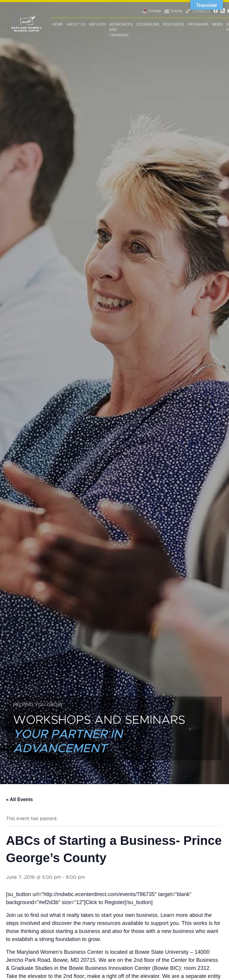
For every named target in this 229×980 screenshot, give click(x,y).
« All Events (19, 799)
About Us (76, 24)
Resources (174, 24)
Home (58, 24)
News (217, 24)
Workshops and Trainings (121, 30)
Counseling (148, 24)
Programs (198, 24)
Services (97, 24)
